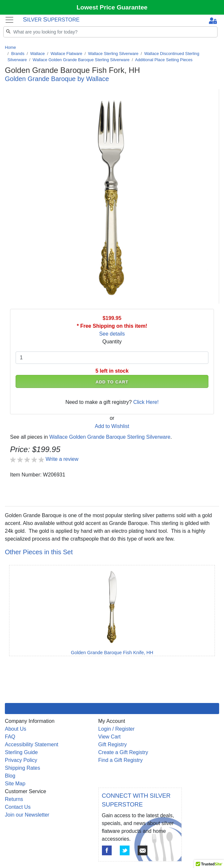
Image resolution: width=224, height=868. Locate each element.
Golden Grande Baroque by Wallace (57, 79)
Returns (14, 799)
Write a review (62, 459)
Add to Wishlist (112, 426)
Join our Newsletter (27, 815)
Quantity (112, 342)
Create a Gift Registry (123, 752)
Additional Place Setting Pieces (164, 60)
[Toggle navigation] (9, 20)
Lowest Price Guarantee (112, 7)
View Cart (110, 737)
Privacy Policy (21, 760)
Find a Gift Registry (121, 760)
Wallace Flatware (67, 54)
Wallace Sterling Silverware (113, 54)
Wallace (37, 54)
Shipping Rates (23, 768)
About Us (16, 729)
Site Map (15, 784)
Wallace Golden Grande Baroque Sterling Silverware (81, 60)
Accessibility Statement (32, 744)
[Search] (110, 32)
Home (10, 47)
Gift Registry (113, 744)
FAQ (10, 737)
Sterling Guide (21, 752)
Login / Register (117, 729)
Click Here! (146, 402)
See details (112, 334)
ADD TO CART (112, 382)
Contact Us (18, 807)
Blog (10, 776)
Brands (18, 54)
